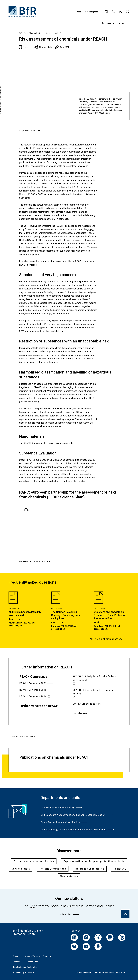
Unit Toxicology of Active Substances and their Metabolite (77, 830)
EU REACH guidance (87, 704)
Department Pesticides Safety (61, 807)
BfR (25, 226)
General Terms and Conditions (39, 956)
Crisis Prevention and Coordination (64, 822)
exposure (46, 247)
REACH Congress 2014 (35, 696)
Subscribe (69, 914)
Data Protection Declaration (25, 967)
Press (78, 12)
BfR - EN (23, 33)
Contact (16, 962)
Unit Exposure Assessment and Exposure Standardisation (77, 815)
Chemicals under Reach (55, 33)
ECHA (98, 113)
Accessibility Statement (23, 972)
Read (14, 619)
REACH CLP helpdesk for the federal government (95, 680)
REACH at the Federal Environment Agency (94, 694)
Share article (43, 47)
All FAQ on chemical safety (110, 639)
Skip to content (30, 132)
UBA (44, 237)
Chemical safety (36, 33)
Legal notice (32, 962)
